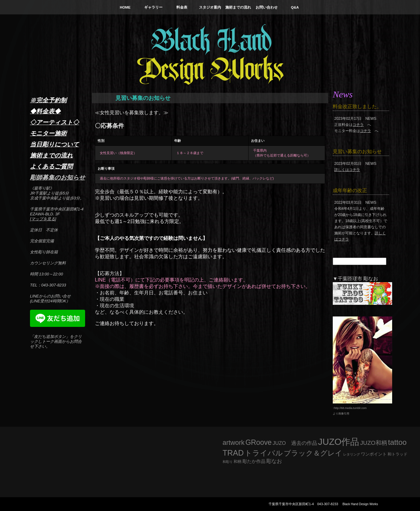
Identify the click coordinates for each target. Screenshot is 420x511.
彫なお (274, 461)
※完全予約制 (48, 100)
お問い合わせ (267, 7)
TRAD (233, 453)
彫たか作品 (254, 461)
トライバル (264, 453)
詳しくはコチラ (347, 170)
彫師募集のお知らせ (58, 177)
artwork (234, 443)
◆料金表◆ (45, 111)
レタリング (352, 454)
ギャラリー (153, 7)
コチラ (358, 125)
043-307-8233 (328, 504)
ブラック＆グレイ (313, 453)
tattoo (397, 442)
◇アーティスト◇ (54, 122)
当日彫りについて (54, 144)
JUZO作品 (339, 442)
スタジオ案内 (210, 7)
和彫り (228, 462)
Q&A (295, 7)
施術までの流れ (238, 7)
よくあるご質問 (51, 166)
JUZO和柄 (374, 443)
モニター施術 (48, 133)
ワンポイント (374, 454)
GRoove (259, 442)
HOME (125, 7)
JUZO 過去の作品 (295, 443)
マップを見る (43, 219)
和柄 (238, 462)
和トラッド (397, 454)
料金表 (182, 7)
